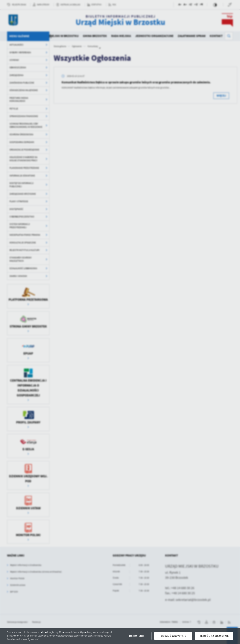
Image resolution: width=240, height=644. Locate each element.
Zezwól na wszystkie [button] (214, 636)
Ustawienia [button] (137, 636)
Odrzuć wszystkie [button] (173, 636)
